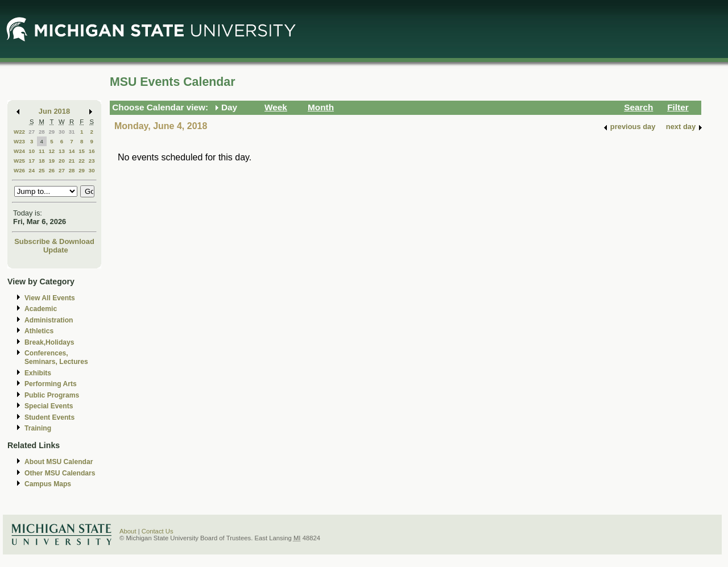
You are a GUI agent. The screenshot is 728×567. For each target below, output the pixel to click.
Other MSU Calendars (60, 473)
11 (42, 151)
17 (32, 161)
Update (56, 250)
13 (62, 151)
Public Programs (52, 395)
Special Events (49, 406)
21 (72, 161)
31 (72, 132)
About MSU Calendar (59, 462)
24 (32, 170)
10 (32, 151)
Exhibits (38, 373)
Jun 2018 (54, 111)
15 (82, 151)
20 (62, 161)
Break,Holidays (49, 342)
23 (92, 161)
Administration (49, 320)
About (128, 531)
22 (82, 161)
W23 (19, 141)
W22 (19, 132)
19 (51, 161)
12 (51, 151)
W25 (19, 161)
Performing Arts (51, 384)
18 (42, 161)
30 (62, 132)
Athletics (39, 331)
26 (51, 170)
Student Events (49, 417)
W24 (19, 151)
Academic (41, 309)
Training (38, 428)
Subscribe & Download (54, 241)
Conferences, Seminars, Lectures (56, 357)
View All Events (50, 298)
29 (51, 132)
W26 (19, 170)
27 (32, 132)
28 (42, 132)
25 (42, 170)
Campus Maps (48, 484)
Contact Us (158, 531)
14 (72, 151)
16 (92, 151)
